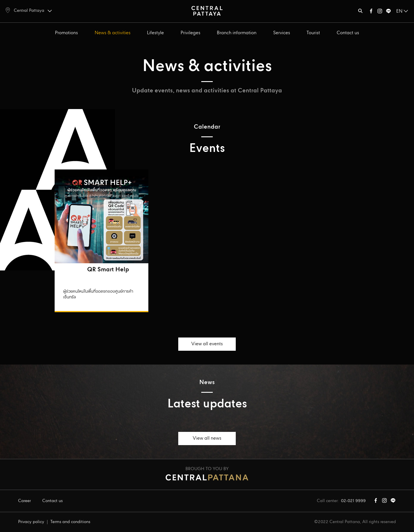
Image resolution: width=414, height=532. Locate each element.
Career (24, 501)
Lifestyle (155, 33)
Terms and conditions (70, 522)
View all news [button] (207, 438)
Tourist (313, 33)
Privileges (190, 33)
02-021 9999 (353, 501)
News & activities (113, 33)
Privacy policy (31, 522)
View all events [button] (207, 344)
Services (282, 33)
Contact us (348, 33)
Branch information (237, 33)
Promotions (66, 33)
